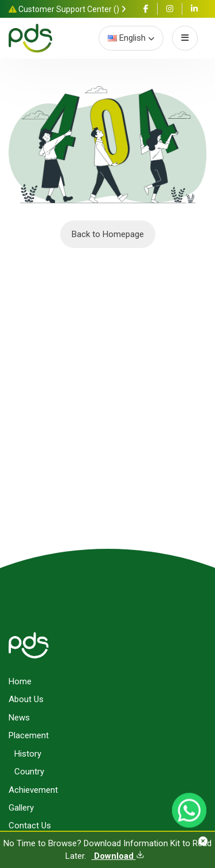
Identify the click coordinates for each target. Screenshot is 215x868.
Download (118, 856)
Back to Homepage (108, 234)
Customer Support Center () (67, 9)
